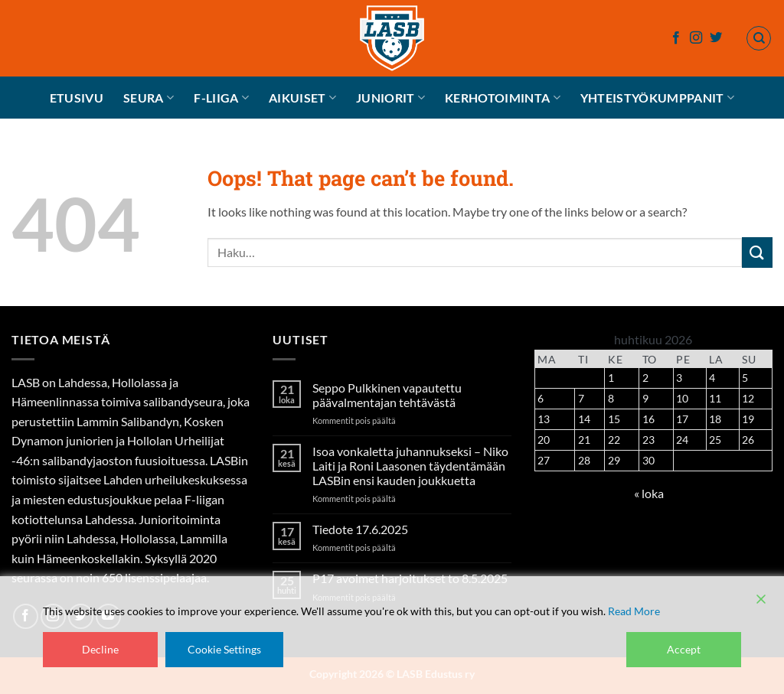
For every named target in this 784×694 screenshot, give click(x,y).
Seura (149, 98)
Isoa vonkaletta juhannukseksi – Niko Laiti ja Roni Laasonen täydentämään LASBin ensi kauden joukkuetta (410, 466)
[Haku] (759, 38)
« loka (649, 493)
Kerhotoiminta (503, 98)
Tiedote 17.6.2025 (360, 529)
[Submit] (757, 252)
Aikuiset (302, 98)
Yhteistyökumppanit (657, 98)
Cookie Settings (224, 649)
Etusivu (77, 98)
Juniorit (390, 98)
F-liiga (221, 98)
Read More (634, 611)
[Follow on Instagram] (696, 38)
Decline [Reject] (100, 649)
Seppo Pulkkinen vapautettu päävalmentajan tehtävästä (387, 395)
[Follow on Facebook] (676, 38)
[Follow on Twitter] (716, 38)
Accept (684, 649)
